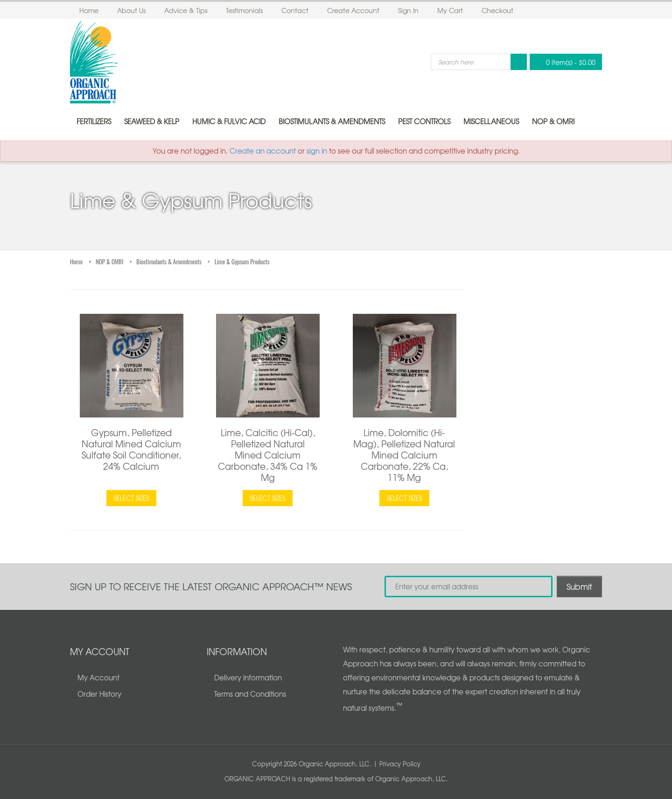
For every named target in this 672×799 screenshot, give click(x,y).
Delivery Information (248, 678)
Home (89, 10)
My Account (98, 678)
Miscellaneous (491, 121)
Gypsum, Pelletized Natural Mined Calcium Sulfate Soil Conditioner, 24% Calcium (131, 449)
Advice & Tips (186, 10)
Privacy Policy (400, 764)
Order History (99, 694)
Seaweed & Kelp (152, 121)
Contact (295, 10)
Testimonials (244, 10)
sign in (317, 151)
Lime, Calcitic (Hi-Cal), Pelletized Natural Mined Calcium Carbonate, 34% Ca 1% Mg (268, 455)
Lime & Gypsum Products (242, 262)
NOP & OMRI (553, 121)
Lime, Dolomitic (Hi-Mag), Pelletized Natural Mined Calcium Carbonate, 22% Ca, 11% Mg (404, 455)
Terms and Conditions (250, 694)
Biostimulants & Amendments (332, 121)
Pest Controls (424, 121)
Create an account (263, 151)
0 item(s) (563, 62)
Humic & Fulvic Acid (229, 121)
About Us (131, 10)
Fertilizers (94, 121)
